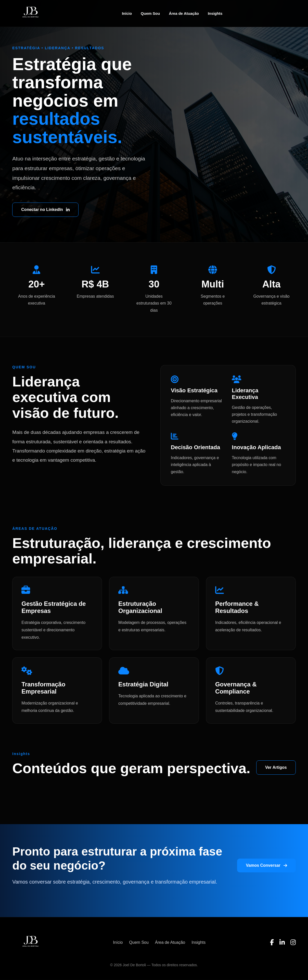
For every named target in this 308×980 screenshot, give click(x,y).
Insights (215, 13)
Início (127, 13)
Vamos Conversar (266, 865)
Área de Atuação (184, 13)
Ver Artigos (276, 767)
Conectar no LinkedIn (45, 210)
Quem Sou (150, 13)
